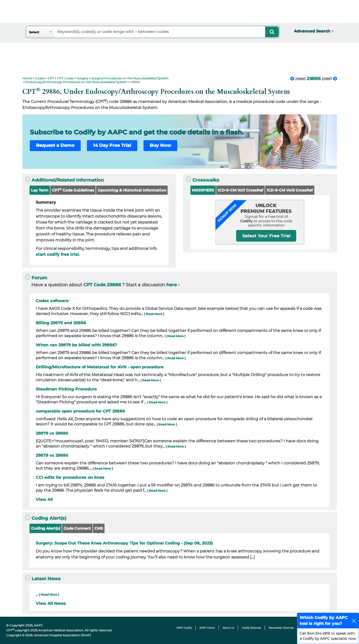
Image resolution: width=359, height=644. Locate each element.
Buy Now (160, 145)
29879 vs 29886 (52, 433)
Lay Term (40, 190)
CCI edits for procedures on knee (70, 477)
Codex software (52, 301)
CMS (99, 528)
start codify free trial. (58, 254)
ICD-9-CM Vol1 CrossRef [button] (240, 190)
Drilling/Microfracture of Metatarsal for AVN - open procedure (100, 367)
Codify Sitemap (251, 628)
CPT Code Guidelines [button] (73, 190)
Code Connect (77, 528)
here (172, 285)
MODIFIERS (203, 190)
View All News (51, 603)
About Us (228, 628)
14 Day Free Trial (112, 145)
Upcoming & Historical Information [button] (132, 190)
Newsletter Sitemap (281, 628)
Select (34, 32)
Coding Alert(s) (46, 528)
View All (44, 499)
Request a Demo (55, 145)
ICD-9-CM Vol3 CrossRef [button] (290, 190)
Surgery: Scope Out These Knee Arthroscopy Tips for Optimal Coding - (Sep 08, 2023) (124, 543)
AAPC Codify (184, 628)
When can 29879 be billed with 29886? (76, 345)
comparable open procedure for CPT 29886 (80, 411)
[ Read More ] (154, 314)
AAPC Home (207, 628)
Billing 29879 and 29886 (61, 323)
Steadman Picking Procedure (66, 389)
